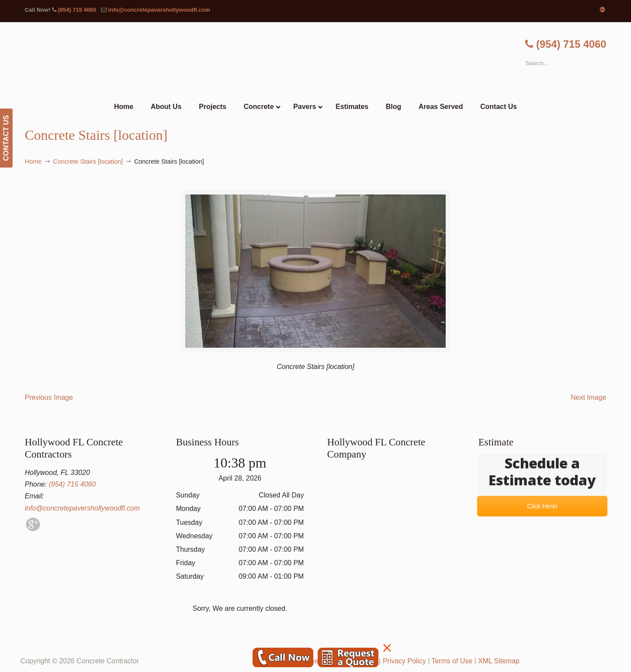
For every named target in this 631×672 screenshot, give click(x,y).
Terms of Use (452, 661)
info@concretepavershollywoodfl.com (159, 10)
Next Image (588, 397)
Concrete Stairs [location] (88, 161)
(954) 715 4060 (77, 10)
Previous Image (49, 397)
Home (33, 161)
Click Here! (542, 506)
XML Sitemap (499, 661)
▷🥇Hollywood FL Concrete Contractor (315, 60)
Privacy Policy (404, 661)
